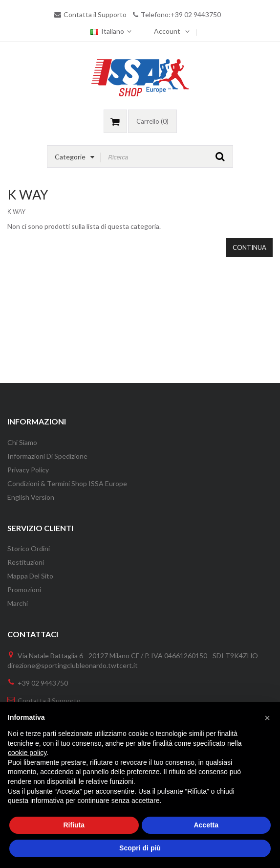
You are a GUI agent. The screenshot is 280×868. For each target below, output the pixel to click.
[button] (267, 718)
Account (167, 31)
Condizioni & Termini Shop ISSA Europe (67, 483)
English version (31, 497)
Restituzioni (26, 562)
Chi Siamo (22, 442)
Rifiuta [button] (74, 825)
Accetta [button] (206, 825)
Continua (249, 247)
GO (220, 156)
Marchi (18, 603)
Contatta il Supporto (95, 14)
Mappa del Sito (30, 576)
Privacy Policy (28, 470)
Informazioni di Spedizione (47, 456)
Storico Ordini (29, 548)
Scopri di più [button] (140, 848)
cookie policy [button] (27, 753)
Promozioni (24, 590)
